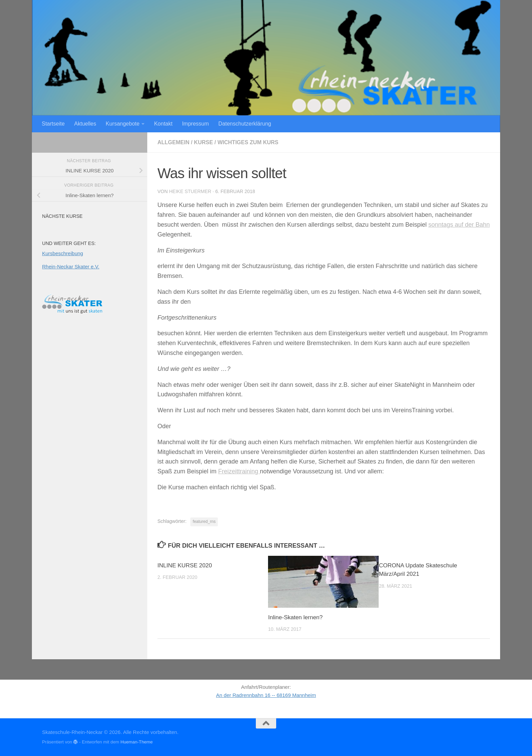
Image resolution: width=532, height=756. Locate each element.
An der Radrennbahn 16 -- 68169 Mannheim (266, 695)
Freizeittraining (239, 471)
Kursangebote (123, 124)
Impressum (195, 124)
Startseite (53, 124)
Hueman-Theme (137, 742)
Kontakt (163, 124)
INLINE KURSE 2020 (185, 565)
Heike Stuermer (190, 191)
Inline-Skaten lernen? (295, 617)
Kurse (204, 142)
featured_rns (204, 522)
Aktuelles (85, 124)
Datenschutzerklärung (245, 124)
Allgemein (173, 142)
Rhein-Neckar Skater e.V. (71, 267)
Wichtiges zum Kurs (248, 142)
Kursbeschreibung (63, 253)
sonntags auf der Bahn (459, 225)
